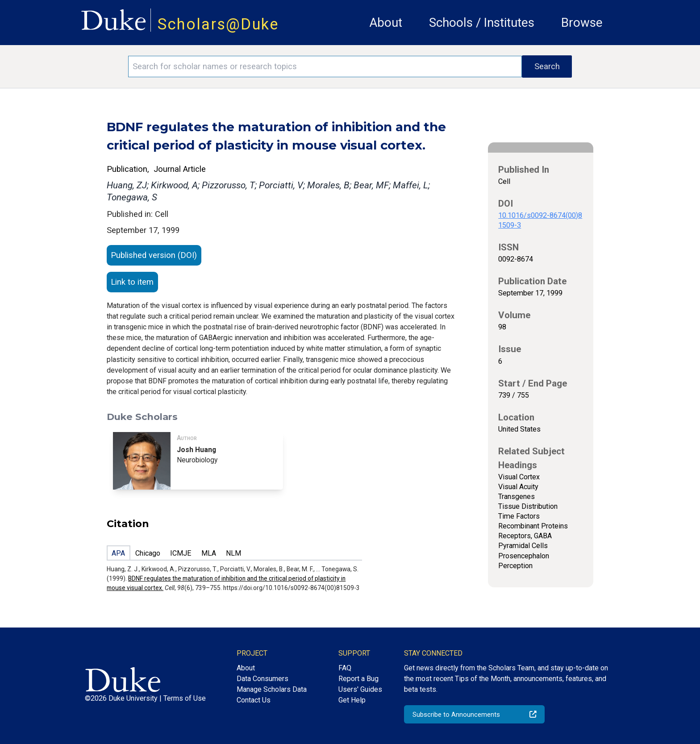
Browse (582, 23)
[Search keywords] (325, 67)
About (386, 23)
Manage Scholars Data (272, 689)
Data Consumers (262, 679)
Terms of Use (185, 698)
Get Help (352, 700)
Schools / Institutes (482, 23)
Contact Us (254, 700)
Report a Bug (358, 679)
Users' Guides (360, 689)
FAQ (345, 668)
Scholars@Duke (218, 24)
